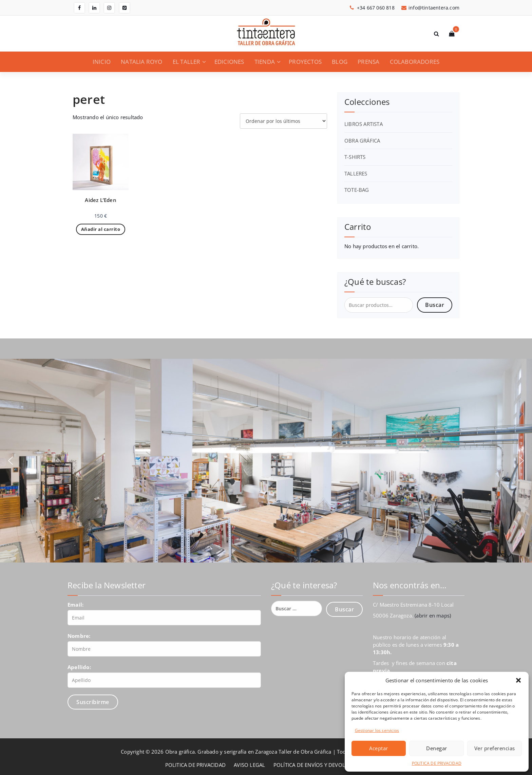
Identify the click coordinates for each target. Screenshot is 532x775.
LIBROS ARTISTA (364, 124)
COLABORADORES (415, 62)
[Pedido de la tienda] (283, 121)
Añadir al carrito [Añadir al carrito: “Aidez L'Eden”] (101, 229)
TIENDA (265, 62)
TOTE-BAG (357, 190)
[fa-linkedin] (94, 8)
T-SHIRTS (355, 157)
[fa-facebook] (79, 8)
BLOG (340, 62)
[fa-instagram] (109, 8)
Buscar (435, 305)
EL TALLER (187, 62)
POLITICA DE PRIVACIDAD (437, 763)
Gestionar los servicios (377, 730)
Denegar (437, 748)
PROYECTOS (305, 62)
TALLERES (356, 173)
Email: (75, 605)
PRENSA (368, 62)
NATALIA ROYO (141, 62)
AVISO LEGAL (249, 765)
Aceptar (379, 748)
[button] (518, 680)
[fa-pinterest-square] (125, 8)
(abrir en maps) (433, 615)
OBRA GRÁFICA (362, 141)
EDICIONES (229, 62)
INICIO (102, 62)
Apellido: (79, 667)
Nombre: (79, 636)
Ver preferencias (495, 748)
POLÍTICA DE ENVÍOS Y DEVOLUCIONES (320, 765)
